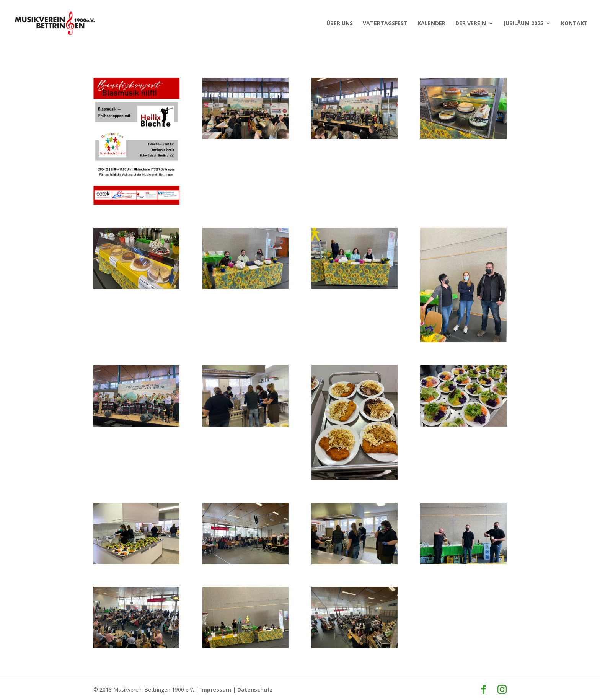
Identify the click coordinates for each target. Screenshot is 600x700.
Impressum (216, 689)
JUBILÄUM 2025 (523, 24)
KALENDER (431, 24)
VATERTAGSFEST (385, 24)
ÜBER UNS (340, 24)
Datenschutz (255, 689)
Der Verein (471, 24)
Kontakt (574, 24)
